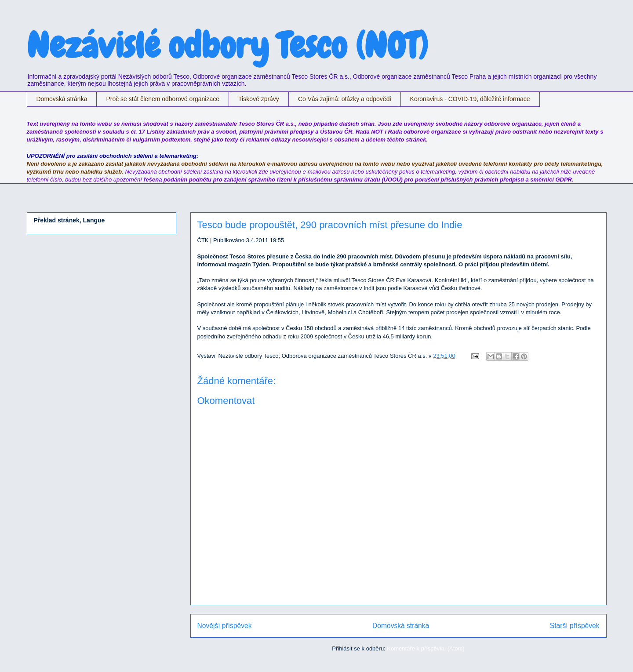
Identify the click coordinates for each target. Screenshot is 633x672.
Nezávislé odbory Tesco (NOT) (227, 46)
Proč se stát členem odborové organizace (163, 99)
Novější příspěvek (225, 626)
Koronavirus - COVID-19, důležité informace (470, 99)
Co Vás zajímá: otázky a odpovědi (345, 99)
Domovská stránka (62, 99)
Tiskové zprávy (259, 99)
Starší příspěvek (575, 626)
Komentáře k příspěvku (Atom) (426, 648)
